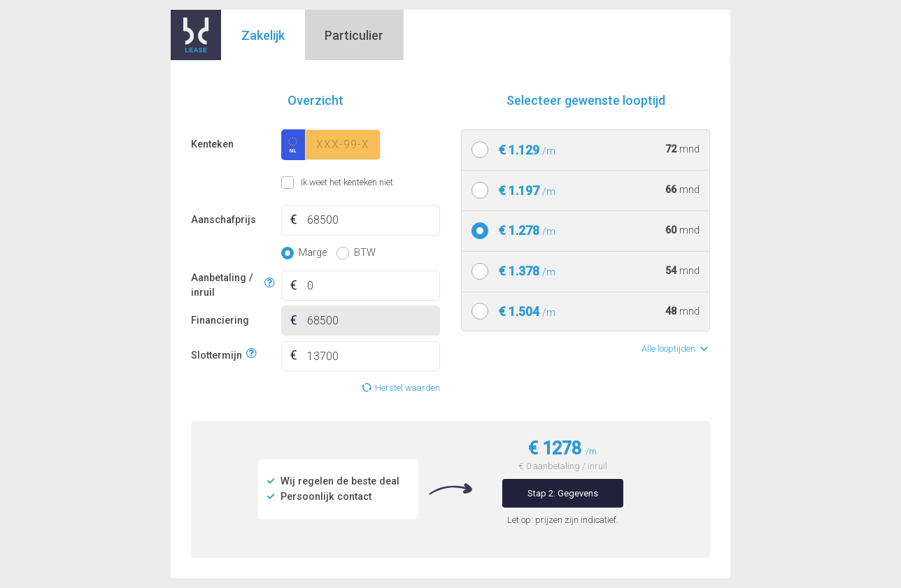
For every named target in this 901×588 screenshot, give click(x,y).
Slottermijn (217, 354)
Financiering (220, 321)
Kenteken (212, 144)
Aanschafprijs (224, 220)
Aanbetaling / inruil (226, 286)
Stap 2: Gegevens (563, 493)
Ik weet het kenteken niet (298, 182)
